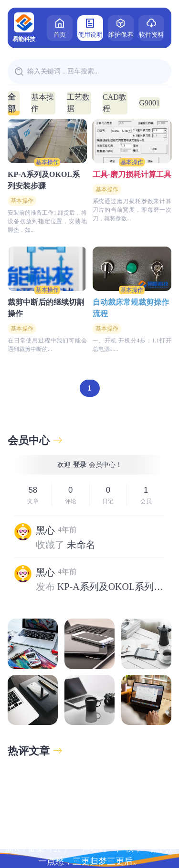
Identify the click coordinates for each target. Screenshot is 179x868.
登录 (80, 465)
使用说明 (83, 27)
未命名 (81, 545)
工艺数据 (78, 103)
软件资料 (144, 27)
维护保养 (113, 27)
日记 (108, 501)
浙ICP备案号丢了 (38, 848)
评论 (71, 501)
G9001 (149, 103)
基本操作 (42, 103)
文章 (33, 501)
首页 (52, 27)
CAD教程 (115, 103)
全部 (12, 103)
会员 (146, 501)
